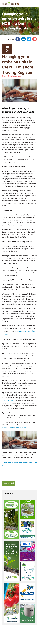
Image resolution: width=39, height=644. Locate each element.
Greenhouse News (14, 76)
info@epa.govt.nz (10, 400)
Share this (11, 39)
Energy (5, 76)
